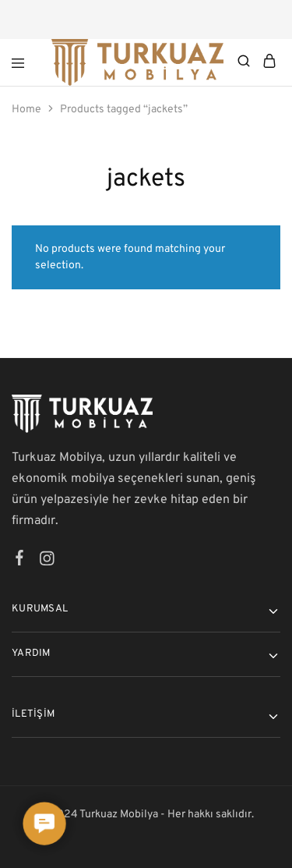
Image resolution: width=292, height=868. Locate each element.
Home (26, 110)
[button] (44, 824)
